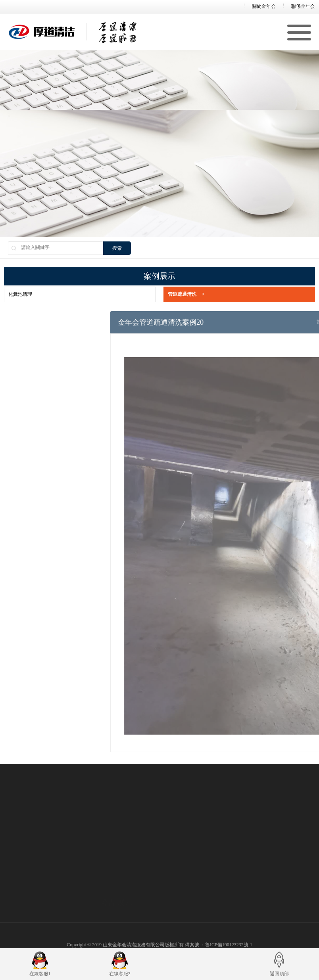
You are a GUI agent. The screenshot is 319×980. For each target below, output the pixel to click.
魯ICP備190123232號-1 (229, 945)
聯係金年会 (303, 6)
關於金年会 (264, 6)
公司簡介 (13, 921)
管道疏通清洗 (186, 294)
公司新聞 (200, 921)
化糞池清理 (20, 294)
